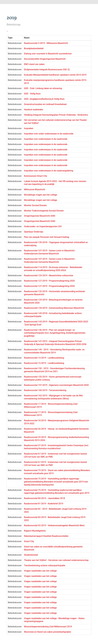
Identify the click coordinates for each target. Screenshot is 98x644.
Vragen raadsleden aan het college (40, 571)
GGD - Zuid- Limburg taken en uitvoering (43, 88)
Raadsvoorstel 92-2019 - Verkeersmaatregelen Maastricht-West (54, 525)
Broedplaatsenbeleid (34, 48)
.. (7, 30)
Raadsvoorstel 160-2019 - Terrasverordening (45, 390)
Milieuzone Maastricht (34, 189)
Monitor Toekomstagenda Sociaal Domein (44, 211)
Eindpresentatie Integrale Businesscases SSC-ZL (47, 70)
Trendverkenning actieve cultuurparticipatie (44, 565)
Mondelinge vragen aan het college (40, 195)
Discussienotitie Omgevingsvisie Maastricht (45, 59)
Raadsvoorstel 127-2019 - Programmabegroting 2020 (49, 281)
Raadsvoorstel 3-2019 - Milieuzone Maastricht (46, 43)
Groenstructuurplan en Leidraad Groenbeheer (45, 104)
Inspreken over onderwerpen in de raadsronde (46, 139)
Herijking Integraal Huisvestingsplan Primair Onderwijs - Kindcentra (56, 115)
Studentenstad (31, 555)
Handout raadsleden (33, 110)
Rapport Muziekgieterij (35, 531)
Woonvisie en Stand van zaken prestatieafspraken (47, 632)
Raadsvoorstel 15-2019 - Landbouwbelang (44, 358)
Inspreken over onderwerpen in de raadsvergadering (49, 171)
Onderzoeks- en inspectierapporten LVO (43, 226)
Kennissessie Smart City (35, 176)
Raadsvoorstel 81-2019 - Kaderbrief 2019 (43, 504)
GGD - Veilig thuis (32, 94)
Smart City (29, 541)
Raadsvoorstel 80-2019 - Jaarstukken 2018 (44, 498)
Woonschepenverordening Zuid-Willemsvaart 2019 (48, 627)
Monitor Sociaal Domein (35, 205)
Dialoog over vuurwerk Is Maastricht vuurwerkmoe (48, 54)
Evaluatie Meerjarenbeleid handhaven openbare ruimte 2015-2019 (55, 75)
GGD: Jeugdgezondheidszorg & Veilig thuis (44, 99)
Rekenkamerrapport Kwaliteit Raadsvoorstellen (46, 536)
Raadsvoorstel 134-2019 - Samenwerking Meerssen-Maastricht (54, 308)
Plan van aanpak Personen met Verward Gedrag (46, 237)
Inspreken (29, 128)
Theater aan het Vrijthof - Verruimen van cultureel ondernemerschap (56, 560)
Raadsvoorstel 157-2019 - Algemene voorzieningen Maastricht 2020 (56, 385)
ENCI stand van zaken (34, 64)
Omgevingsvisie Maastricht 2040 (40, 216)
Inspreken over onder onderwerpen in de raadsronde (49, 134)
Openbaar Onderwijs (34, 232)
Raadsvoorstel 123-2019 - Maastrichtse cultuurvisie (48, 275)
